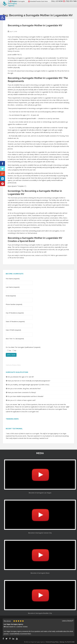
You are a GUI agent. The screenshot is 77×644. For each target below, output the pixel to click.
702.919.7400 (70, 642)
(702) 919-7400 (70, 1)
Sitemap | (63, 642)
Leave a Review (68, 621)
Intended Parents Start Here (37, 1)
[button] (3, 18)
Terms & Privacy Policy (13, 365)
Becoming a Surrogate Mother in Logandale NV (35, 25)
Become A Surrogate (16, 1)
